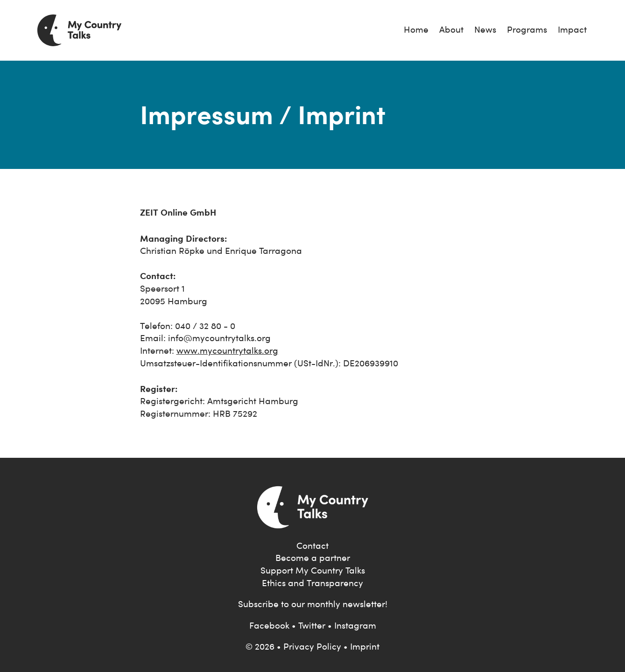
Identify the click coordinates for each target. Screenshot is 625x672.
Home (416, 30)
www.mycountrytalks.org (227, 351)
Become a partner (313, 558)
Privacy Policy (312, 647)
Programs (527, 30)
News (485, 30)
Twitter (312, 626)
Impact (572, 30)
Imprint (365, 647)
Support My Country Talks (313, 570)
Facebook (269, 626)
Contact (312, 546)
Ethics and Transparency (312, 583)
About (451, 30)
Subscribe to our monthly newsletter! (313, 604)
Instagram (355, 626)
